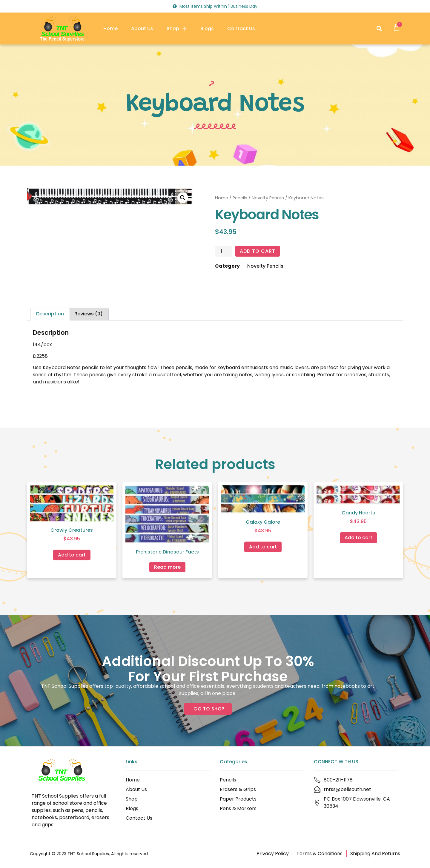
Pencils (240, 198)
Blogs (207, 28)
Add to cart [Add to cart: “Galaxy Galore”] (263, 547)
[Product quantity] (224, 251)
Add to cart (258, 251)
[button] (379, 28)
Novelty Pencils (268, 198)
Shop (177, 29)
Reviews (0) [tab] (89, 314)
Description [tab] (50, 314)
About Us (142, 28)
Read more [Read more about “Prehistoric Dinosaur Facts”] (167, 567)
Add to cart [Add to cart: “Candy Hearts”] (358, 538)
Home (110, 28)
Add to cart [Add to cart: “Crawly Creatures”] (72, 555)
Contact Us (241, 28)
